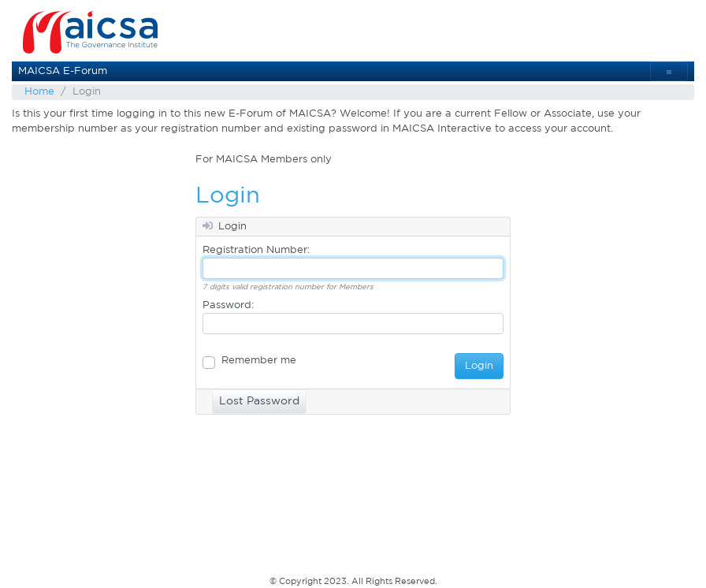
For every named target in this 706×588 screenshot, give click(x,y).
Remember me (259, 361)
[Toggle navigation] (669, 71)
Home (39, 92)
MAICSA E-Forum (63, 71)
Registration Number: (256, 250)
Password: (228, 305)
